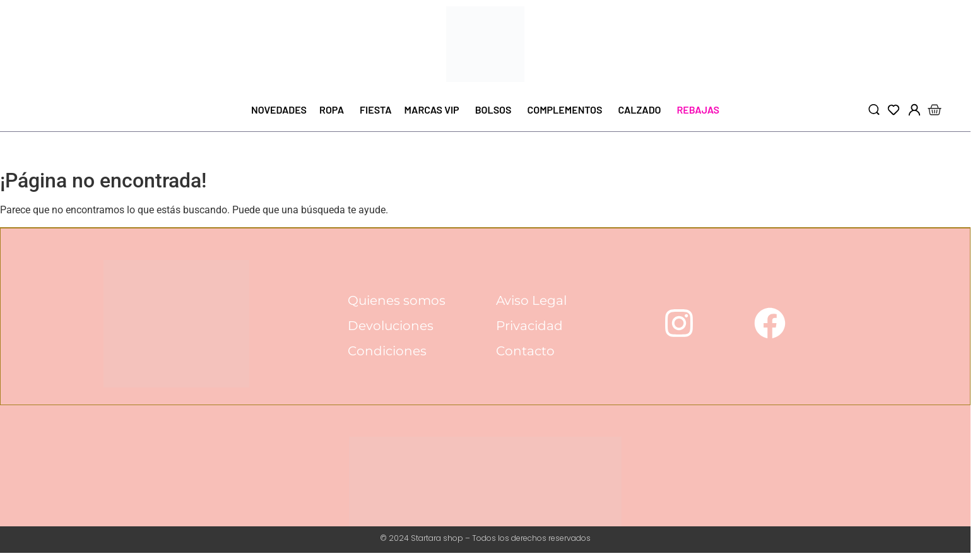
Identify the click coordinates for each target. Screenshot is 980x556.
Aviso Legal (531, 301)
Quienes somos (397, 301)
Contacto (525, 352)
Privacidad (529, 326)
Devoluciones (391, 326)
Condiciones (388, 352)
